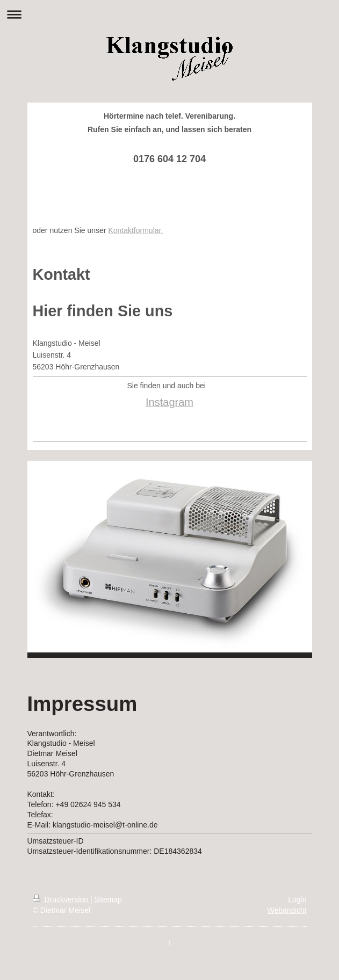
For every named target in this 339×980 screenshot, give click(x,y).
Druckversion (62, 899)
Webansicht (287, 910)
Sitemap (108, 899)
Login (297, 899)
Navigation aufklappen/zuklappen (170, 14)
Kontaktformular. (135, 230)
